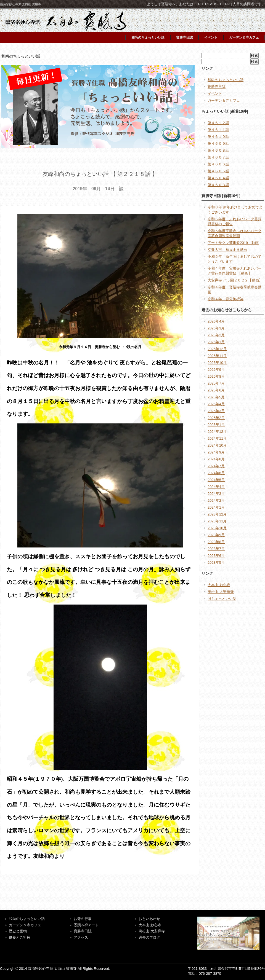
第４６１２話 (218, 123)
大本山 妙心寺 (219, 585)
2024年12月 (217, 432)
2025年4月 (216, 404)
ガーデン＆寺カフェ (244, 37)
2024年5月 (216, 480)
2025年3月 (216, 411)
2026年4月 (216, 321)
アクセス (81, 937)
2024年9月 (216, 452)
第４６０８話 (218, 150)
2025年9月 (216, 370)
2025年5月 (216, 397)
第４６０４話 (218, 178)
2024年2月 (216, 500)
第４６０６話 (218, 164)
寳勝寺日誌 (184, 37)
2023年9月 (216, 535)
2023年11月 (217, 521)
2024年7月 (216, 466)
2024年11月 (217, 438)
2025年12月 (217, 349)
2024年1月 (216, 507)
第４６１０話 (218, 137)
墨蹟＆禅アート (86, 925)
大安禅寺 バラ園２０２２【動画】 (235, 280)
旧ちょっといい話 (222, 599)
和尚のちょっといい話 (148, 37)
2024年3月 (216, 494)
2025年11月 (217, 356)
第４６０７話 (218, 157)
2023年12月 (217, 514)
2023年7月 (216, 549)
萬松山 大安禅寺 (221, 592)
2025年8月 (216, 376)
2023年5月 (216, 563)
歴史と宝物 (18, 931)
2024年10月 (217, 445)
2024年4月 (216, 487)
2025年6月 (216, 390)
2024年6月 (216, 473)
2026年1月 (216, 342)
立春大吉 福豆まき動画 (227, 250)
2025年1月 (216, 425)
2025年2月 (216, 418)
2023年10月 (217, 528)
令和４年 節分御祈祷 (226, 299)
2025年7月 (216, 383)
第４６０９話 (218, 143)
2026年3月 (216, 328)
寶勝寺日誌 (83, 931)
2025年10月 (217, 363)
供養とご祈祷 (20, 937)
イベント (211, 37)
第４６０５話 (218, 171)
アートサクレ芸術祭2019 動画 (233, 243)
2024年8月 (216, 459)
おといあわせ (149, 919)
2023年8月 (216, 542)
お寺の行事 (83, 919)
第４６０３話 (218, 185)
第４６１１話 (218, 130)
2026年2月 (216, 335)
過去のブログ (149, 937)
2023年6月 (216, 556)
